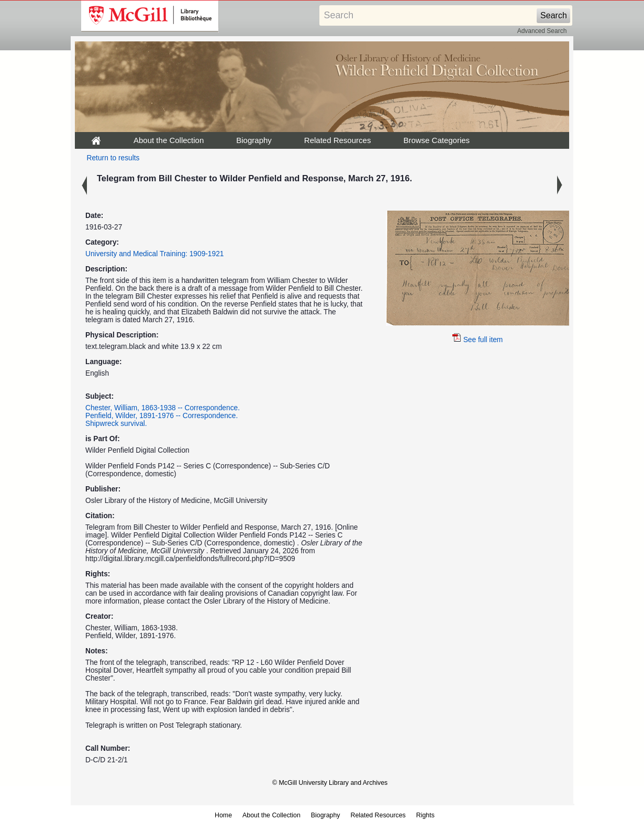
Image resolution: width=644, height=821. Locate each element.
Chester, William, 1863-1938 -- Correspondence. (163, 408)
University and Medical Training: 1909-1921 (154, 254)
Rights (425, 815)
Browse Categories (436, 140)
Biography (254, 140)
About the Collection (169, 140)
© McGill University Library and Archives (330, 783)
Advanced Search (542, 31)
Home (223, 815)
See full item (478, 340)
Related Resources (338, 140)
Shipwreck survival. (116, 424)
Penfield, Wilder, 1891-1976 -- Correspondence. (162, 416)
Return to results (113, 158)
